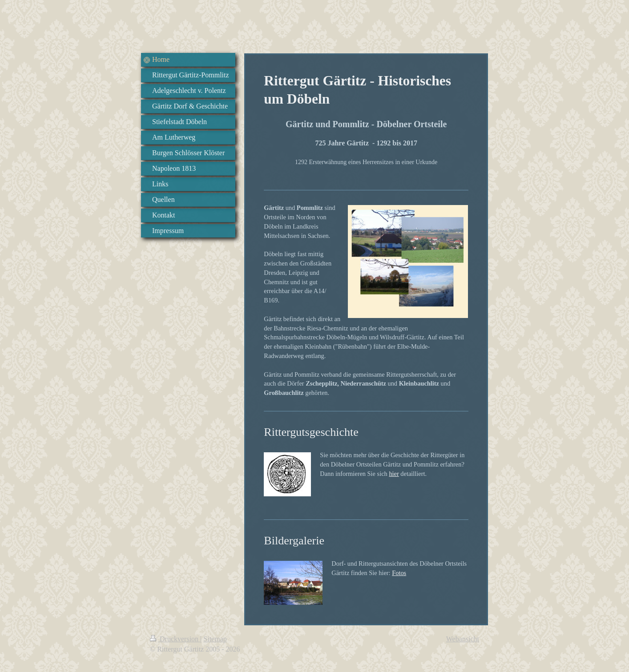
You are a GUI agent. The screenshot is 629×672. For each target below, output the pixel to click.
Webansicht (463, 639)
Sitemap (215, 639)
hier (394, 474)
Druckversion (175, 639)
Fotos (399, 573)
